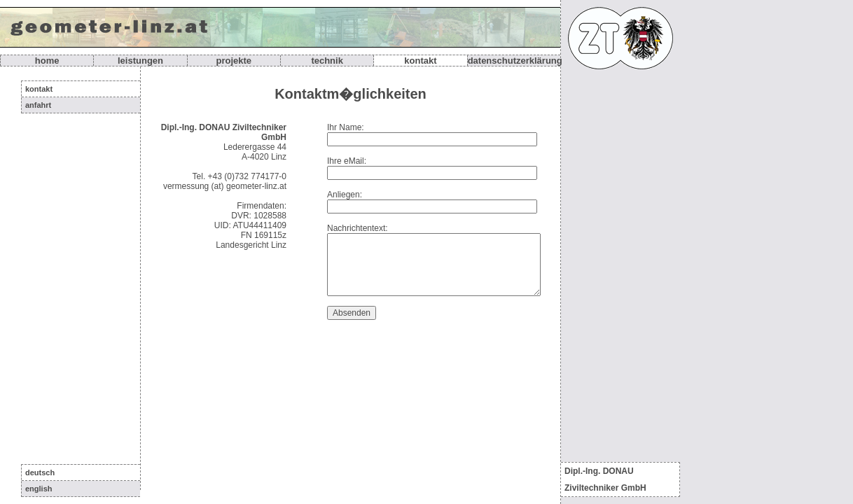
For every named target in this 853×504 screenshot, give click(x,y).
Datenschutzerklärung (515, 61)
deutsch (40, 472)
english (39, 489)
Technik (327, 61)
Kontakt (420, 61)
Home (47, 61)
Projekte (234, 61)
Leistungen (140, 61)
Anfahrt (38, 105)
